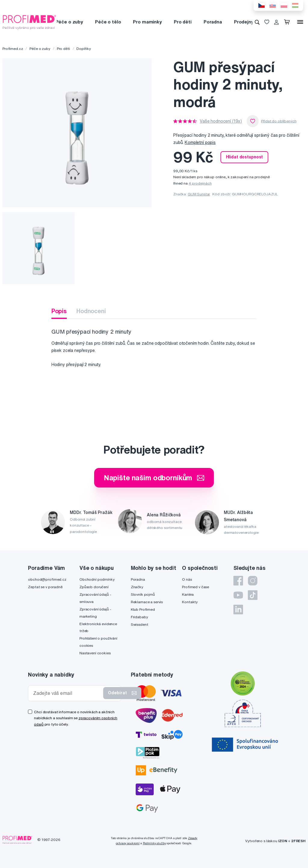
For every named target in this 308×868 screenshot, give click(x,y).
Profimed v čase (196, 587)
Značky (137, 587)
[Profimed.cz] (29, 22)
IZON (283, 841)
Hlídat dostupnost (245, 157)
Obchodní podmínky (97, 579)
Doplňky (83, 49)
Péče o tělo (108, 22)
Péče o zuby (69, 22)
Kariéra (188, 594)
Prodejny (244, 22)
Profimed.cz (13, 49)
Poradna (213, 22)
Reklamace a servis (147, 602)
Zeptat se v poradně (45, 587)
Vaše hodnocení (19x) (221, 121)
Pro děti (183, 22)
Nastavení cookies (95, 653)
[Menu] (300, 22)
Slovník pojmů (143, 594)
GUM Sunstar (199, 194)
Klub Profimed (143, 609)
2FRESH (298, 841)
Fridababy (139, 617)
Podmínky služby (154, 843)
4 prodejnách (200, 183)
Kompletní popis (200, 142)
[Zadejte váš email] (67, 693)
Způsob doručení (94, 587)
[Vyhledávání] (257, 22)
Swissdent (140, 624)
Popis (59, 311)
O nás (187, 579)
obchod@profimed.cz (47, 579)
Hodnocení (91, 311)
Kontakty (190, 602)
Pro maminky (147, 22)
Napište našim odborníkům (154, 478)
